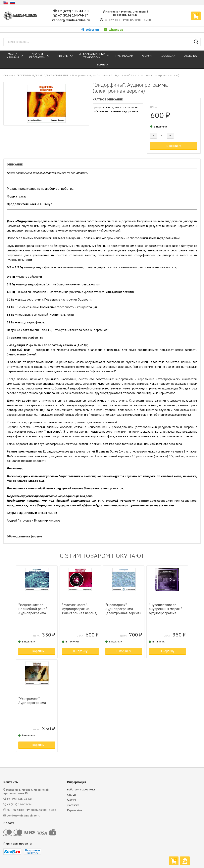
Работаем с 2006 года (81, 790)
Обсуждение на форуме (24, 536)
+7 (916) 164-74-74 (71, 15)
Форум (71, 800)
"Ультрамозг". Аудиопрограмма (32, 701)
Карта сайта (75, 810)
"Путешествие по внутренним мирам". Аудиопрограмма (166, 609)
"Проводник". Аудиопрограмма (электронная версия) (123, 609)
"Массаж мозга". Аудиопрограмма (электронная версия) (80, 609)
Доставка (73, 805)
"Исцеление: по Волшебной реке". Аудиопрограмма (33, 609)
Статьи (71, 795)
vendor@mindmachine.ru (71, 20)
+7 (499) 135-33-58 (71, 11)
